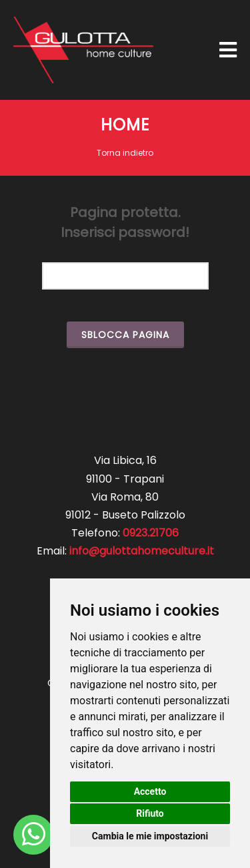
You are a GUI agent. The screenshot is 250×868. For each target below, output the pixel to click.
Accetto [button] (150, 791)
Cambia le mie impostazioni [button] (150, 836)
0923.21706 (151, 533)
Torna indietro (125, 153)
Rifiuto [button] (150, 813)
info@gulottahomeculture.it (142, 551)
